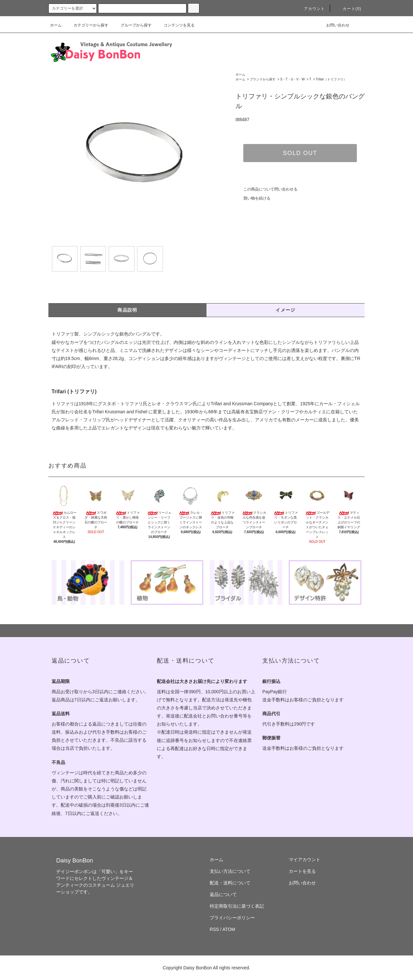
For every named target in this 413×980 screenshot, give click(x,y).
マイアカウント (305, 860)
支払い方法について (230, 871)
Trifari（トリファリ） (331, 79)
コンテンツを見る (175, 25)
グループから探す (132, 25)
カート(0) (348, 9)
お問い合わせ (334, 25)
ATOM (229, 929)
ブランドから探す (263, 79)
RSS (214, 929)
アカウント (311, 9)
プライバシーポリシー (232, 918)
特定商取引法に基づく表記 (237, 906)
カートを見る (302, 871)
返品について (223, 894)
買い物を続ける (253, 198)
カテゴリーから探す (87, 25)
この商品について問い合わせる (267, 189)
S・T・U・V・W (292, 79)
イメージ (286, 310)
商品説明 (127, 310)
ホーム (56, 25)
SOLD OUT (300, 153)
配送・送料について (230, 883)
